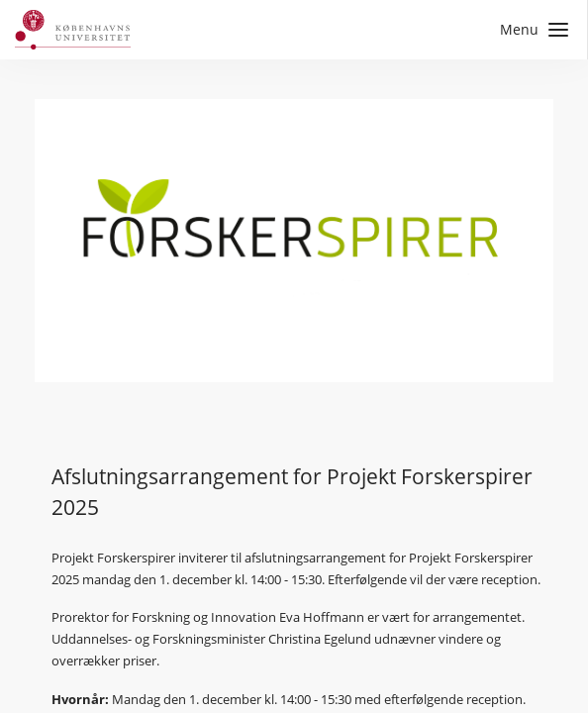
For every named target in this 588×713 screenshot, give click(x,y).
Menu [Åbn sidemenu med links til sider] (534, 29)
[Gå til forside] (73, 30)
